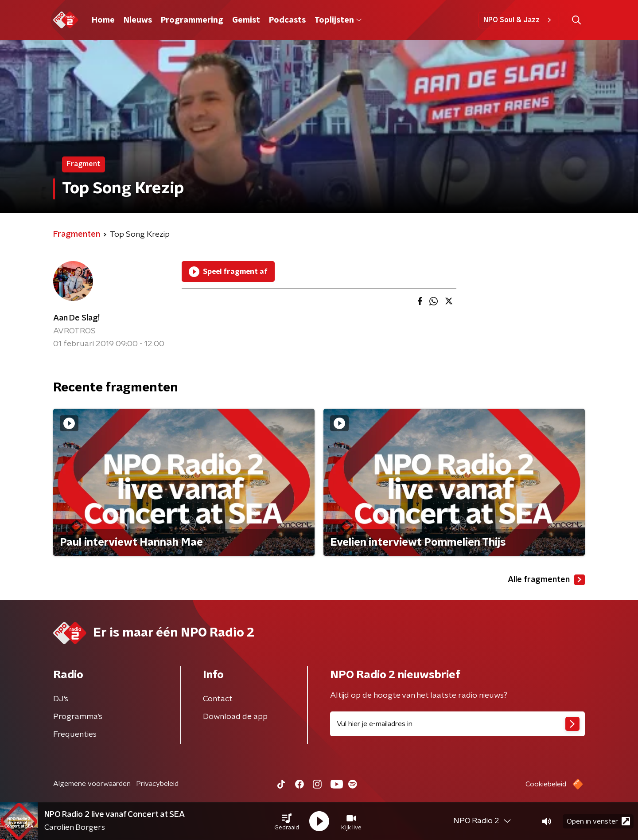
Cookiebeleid (546, 784)
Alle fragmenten (546, 580)
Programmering (192, 20)
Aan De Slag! (76, 318)
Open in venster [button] (598, 821)
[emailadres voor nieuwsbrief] (457, 724)
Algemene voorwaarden (92, 784)
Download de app (235, 717)
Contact (218, 699)
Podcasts (287, 20)
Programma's (78, 717)
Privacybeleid (157, 784)
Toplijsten (338, 20)
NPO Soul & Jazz (519, 20)
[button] (287, 821)
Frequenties (75, 735)
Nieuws (138, 20)
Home (103, 20)
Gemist (246, 20)
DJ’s (61, 699)
